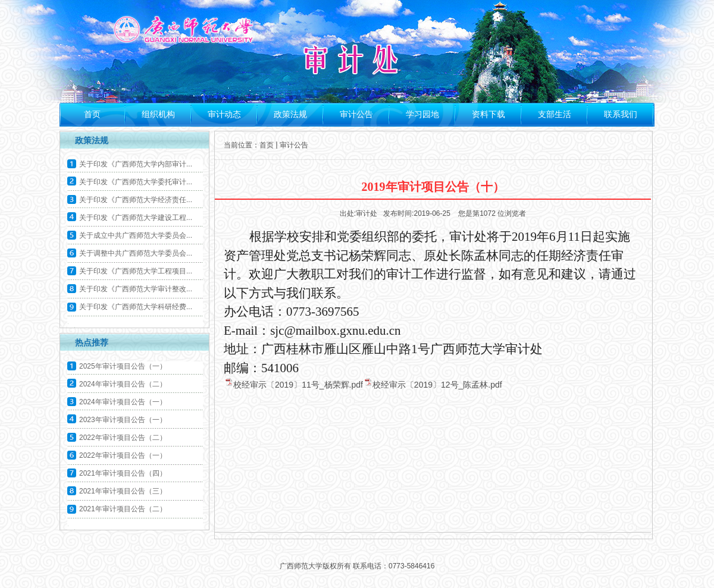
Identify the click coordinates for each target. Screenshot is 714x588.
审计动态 (224, 114)
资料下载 (488, 114)
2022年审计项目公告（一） (123, 455)
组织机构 (158, 114)
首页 (92, 114)
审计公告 (356, 114)
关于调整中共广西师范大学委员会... (136, 253)
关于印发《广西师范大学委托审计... (136, 182)
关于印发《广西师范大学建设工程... (136, 218)
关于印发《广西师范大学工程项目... (136, 271)
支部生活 (555, 114)
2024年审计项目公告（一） (123, 402)
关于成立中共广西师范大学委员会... (136, 235)
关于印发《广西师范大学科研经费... (136, 307)
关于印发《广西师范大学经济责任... (136, 200)
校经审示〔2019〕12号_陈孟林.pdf (437, 385)
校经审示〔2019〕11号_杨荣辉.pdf (298, 385)
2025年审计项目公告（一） (123, 366)
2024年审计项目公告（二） (123, 384)
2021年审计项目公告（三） (123, 491)
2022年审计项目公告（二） (123, 438)
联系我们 (621, 114)
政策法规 (290, 114)
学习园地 (422, 114)
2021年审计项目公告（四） (123, 473)
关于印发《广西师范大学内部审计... (136, 164)
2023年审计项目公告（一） (123, 420)
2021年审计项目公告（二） (123, 509)
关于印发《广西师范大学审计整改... (136, 289)
